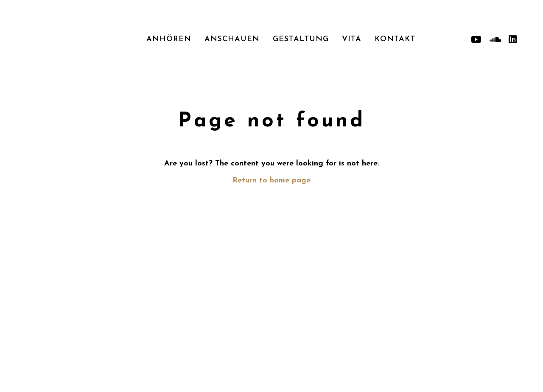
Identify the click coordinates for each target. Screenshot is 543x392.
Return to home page (271, 181)
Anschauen (232, 39)
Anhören (169, 39)
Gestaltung (301, 39)
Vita (352, 39)
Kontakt (395, 39)
